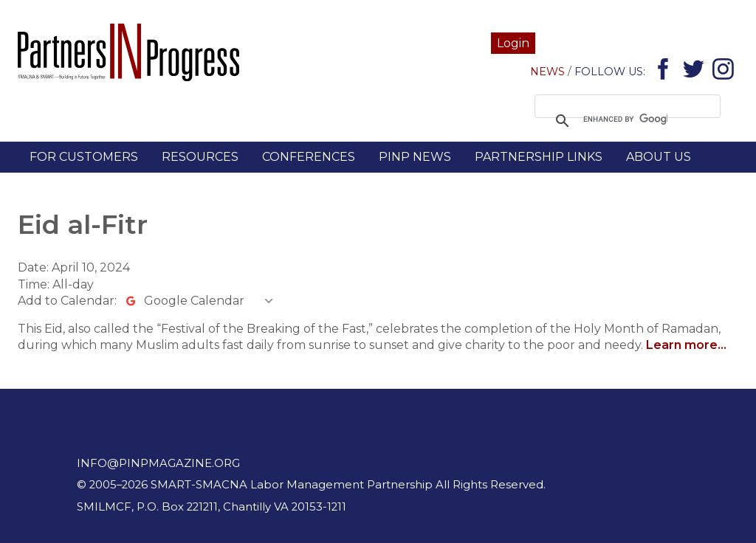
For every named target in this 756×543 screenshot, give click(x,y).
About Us (659, 157)
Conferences (309, 157)
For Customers (84, 157)
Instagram (725, 72)
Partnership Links (539, 157)
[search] (625, 120)
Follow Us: (610, 72)
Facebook (666, 72)
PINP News (415, 157)
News (547, 72)
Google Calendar (194, 301)
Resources (200, 157)
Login (513, 43)
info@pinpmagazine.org (158, 463)
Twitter (696, 72)
